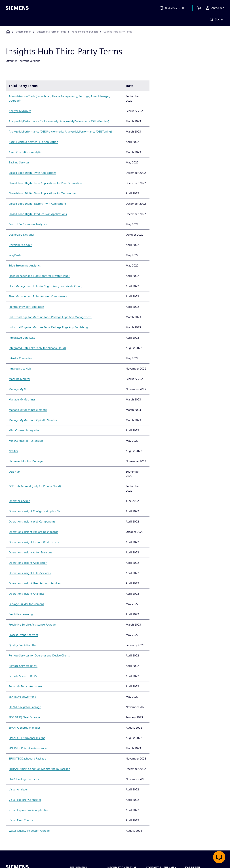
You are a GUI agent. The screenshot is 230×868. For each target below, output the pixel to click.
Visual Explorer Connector (25, 800)
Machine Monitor (20, 379)
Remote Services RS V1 (23, 666)
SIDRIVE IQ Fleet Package (24, 717)
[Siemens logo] (17, 8)
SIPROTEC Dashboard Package (27, 759)
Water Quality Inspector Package (29, 831)
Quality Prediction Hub (23, 645)
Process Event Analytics (23, 635)
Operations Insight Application (28, 563)
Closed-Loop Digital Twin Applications (32, 173)
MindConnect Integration (25, 430)
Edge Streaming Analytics (25, 265)
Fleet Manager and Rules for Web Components (38, 296)
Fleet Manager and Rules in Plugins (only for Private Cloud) (46, 286)
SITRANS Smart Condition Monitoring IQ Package (39, 769)
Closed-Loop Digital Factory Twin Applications (38, 204)
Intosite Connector (20, 358)
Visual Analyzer (18, 789)
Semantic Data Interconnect (26, 686)
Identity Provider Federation (26, 307)
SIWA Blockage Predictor (24, 779)
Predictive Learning (21, 614)
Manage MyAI (17, 389)
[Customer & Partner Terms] (51, 32)
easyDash (15, 255)
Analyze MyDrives (20, 111)
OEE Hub (14, 472)
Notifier (13, 451)
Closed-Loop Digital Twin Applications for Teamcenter (42, 193)
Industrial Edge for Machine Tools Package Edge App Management (50, 317)
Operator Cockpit (20, 501)
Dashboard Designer (22, 235)
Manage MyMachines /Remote (28, 410)
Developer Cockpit (20, 245)
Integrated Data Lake (22, 338)
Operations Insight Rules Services (30, 573)
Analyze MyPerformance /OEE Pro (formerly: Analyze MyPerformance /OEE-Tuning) (60, 132)
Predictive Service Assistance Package (32, 625)
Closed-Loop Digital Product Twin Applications (38, 214)
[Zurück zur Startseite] (8, 32)
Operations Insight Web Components (32, 522)
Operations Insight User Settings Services (35, 583)
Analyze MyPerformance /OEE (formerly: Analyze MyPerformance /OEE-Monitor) (59, 121)
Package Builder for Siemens (26, 604)
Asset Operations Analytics (26, 152)
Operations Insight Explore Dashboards (33, 532)
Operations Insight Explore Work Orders (34, 542)
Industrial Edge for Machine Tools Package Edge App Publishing (48, 327)
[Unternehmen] (24, 32)
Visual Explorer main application (29, 810)
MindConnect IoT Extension (26, 441)
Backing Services (19, 162)
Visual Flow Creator (21, 820)
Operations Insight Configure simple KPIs (34, 511)
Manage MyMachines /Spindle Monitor (33, 420)
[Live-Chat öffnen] (219, 857)
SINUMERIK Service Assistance (28, 748)
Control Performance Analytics (28, 224)
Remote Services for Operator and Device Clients (39, 655)
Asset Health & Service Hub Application (33, 142)
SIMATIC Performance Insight (27, 738)
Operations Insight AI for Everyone (30, 552)
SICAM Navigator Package (25, 707)
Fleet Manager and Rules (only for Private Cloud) (39, 276)
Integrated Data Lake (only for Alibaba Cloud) (37, 348)
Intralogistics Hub (20, 369)
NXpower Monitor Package (26, 461)
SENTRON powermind (22, 697)
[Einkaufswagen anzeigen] (199, 8)
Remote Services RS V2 (23, 676)
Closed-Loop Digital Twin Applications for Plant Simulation (45, 183)
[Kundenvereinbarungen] (85, 32)
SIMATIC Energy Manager (24, 728)
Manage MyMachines (22, 399)
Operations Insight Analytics (27, 594)
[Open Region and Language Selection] (172, 8)
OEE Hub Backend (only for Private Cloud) (35, 486)
